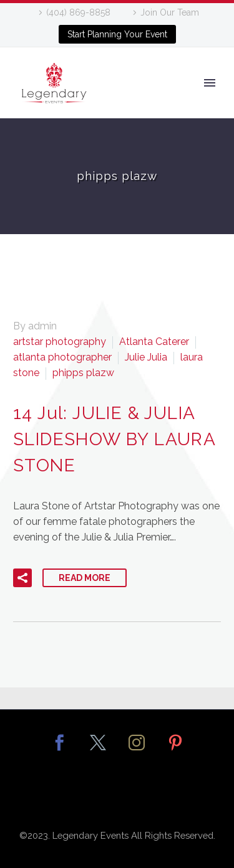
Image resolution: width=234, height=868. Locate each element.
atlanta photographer (62, 357)
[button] (22, 578)
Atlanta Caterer (154, 342)
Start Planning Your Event (117, 34)
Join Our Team (170, 12)
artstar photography (60, 342)
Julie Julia (146, 357)
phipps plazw (83, 373)
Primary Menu (210, 83)
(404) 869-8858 (78, 12)
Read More (85, 578)
